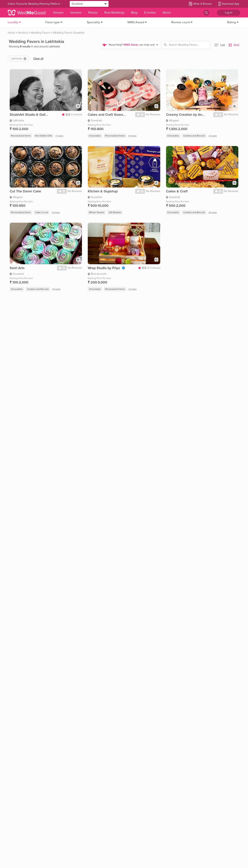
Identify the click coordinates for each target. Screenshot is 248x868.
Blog (134, 13)
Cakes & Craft (177, 191)
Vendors (76, 13)
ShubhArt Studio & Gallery (29, 115)
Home (11, 33)
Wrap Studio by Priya (104, 268)
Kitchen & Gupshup (103, 191)
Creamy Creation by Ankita (185, 115)
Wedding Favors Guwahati (69, 33)
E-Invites (150, 13)
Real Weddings (114, 13)
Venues (58, 13)
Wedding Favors (40, 33)
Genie (167, 13)
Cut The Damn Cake (25, 191)
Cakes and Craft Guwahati (107, 115)
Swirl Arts (17, 268)
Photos (93, 13)
